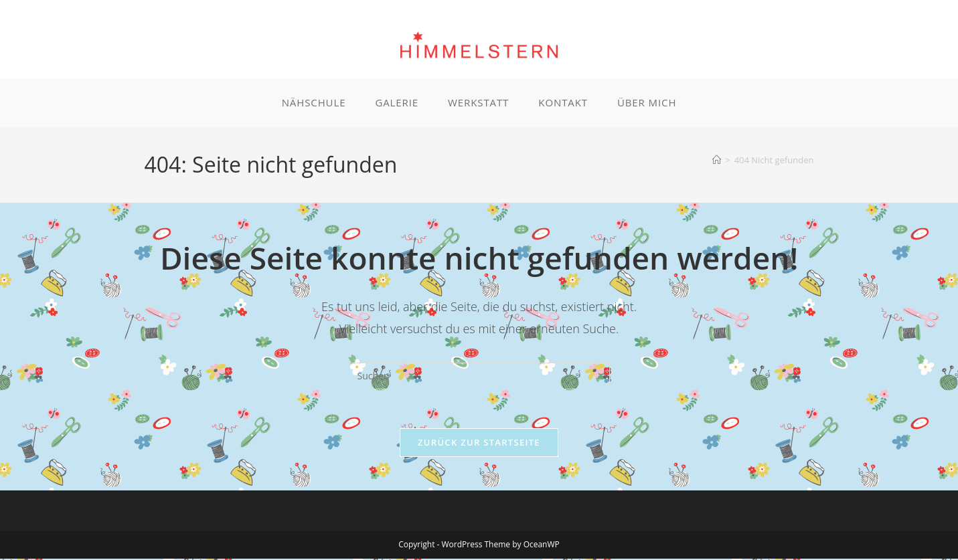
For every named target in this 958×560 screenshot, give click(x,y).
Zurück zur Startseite (479, 444)
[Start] (717, 160)
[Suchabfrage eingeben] (479, 376)
